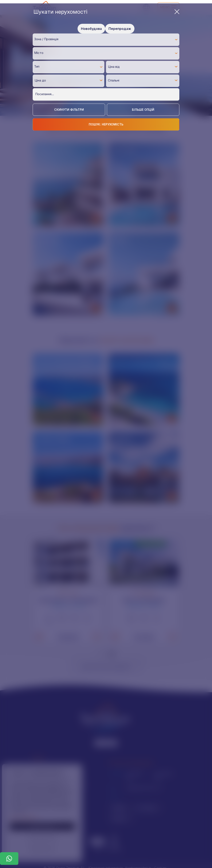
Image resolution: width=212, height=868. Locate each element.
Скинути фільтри (69, 110)
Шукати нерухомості (106, 12)
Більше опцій (143, 110)
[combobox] (106, 40)
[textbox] (107, 39)
